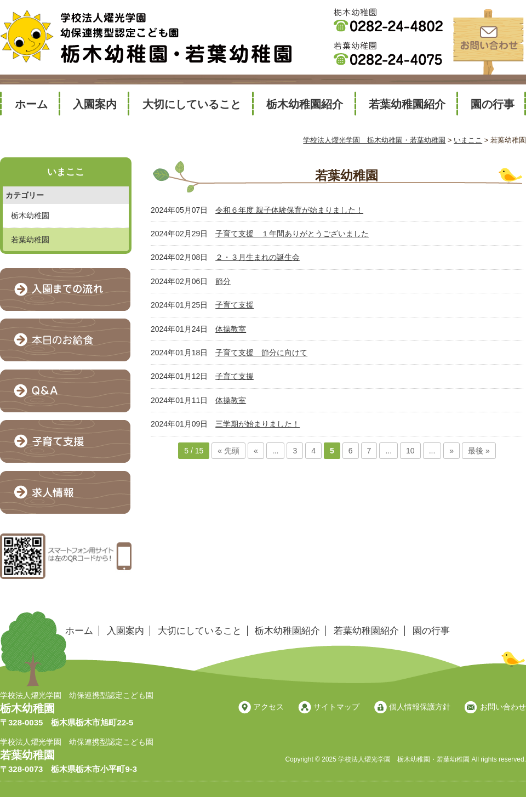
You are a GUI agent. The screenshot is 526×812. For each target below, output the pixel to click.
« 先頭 (228, 451)
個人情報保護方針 (420, 707)
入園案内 (95, 104)
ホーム (31, 104)
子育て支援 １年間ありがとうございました (292, 234)
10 (410, 451)
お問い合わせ (503, 707)
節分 (223, 281)
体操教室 (231, 329)
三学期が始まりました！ (258, 424)
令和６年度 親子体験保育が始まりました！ (289, 210)
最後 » (479, 451)
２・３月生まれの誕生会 (258, 257)
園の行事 (493, 104)
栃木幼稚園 (30, 215)
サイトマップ (336, 707)
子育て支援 (235, 305)
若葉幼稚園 (30, 240)
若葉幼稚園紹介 (407, 104)
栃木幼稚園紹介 (305, 104)
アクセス (268, 707)
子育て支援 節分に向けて (261, 353)
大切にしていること (192, 104)
